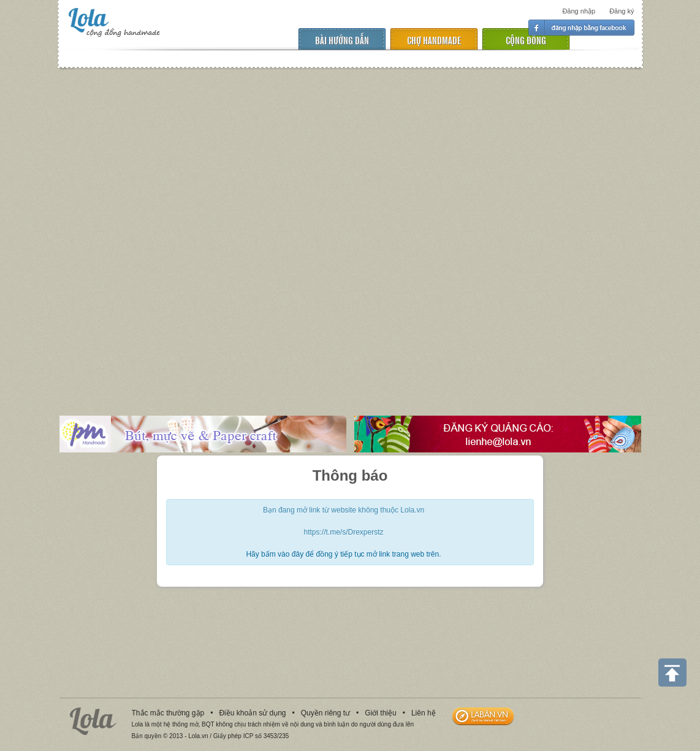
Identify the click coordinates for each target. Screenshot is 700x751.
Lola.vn (93, 721)
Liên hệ (424, 713)
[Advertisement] (135, 233)
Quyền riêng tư (325, 713)
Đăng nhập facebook (581, 28)
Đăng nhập (579, 11)
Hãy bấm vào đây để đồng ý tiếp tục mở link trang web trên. (343, 554)
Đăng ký (622, 11)
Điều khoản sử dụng (252, 713)
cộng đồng (526, 40)
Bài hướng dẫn (342, 40)
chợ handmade (434, 40)
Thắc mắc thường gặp (168, 713)
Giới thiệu (380, 713)
